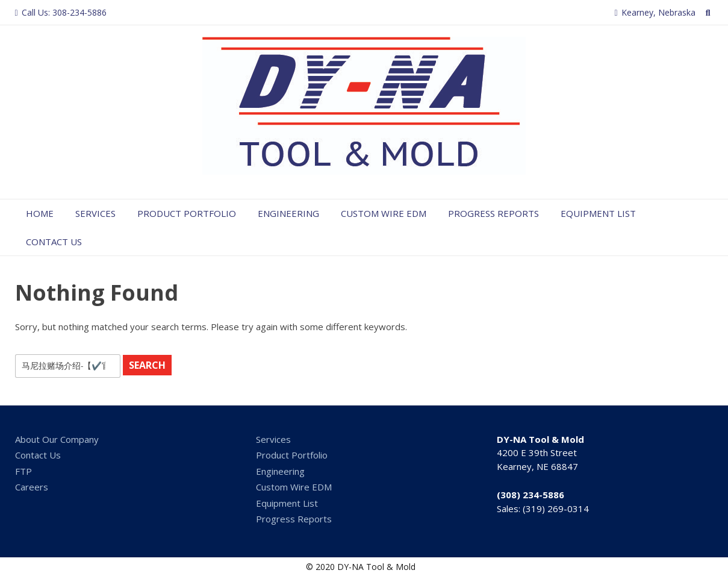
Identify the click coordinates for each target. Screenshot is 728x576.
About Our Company (57, 439)
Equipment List (598, 213)
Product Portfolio (187, 213)
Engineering (288, 213)
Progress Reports (493, 213)
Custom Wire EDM (384, 213)
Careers (32, 487)
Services (95, 213)
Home (40, 213)
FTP (23, 471)
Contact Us (54, 242)
